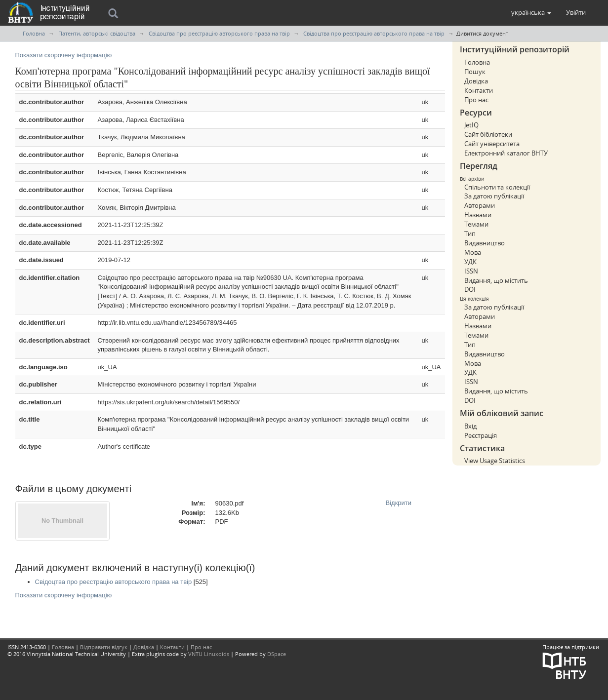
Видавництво (485, 243)
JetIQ (471, 125)
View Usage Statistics (495, 461)
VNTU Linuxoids (209, 654)
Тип (470, 233)
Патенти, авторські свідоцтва (97, 33)
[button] (531, 12)
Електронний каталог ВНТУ (506, 153)
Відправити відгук (104, 647)
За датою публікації (494, 196)
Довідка (476, 81)
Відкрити (399, 503)
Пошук (475, 72)
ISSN (471, 271)
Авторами (480, 205)
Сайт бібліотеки (488, 134)
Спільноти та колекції (497, 187)
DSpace (277, 654)
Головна (34, 33)
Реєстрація (481, 435)
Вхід (470, 426)
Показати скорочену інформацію (64, 55)
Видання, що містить (496, 280)
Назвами (478, 215)
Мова (473, 252)
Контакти (479, 90)
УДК (470, 262)
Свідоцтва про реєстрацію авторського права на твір (219, 33)
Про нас (476, 100)
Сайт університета (492, 144)
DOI (470, 289)
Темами (476, 224)
